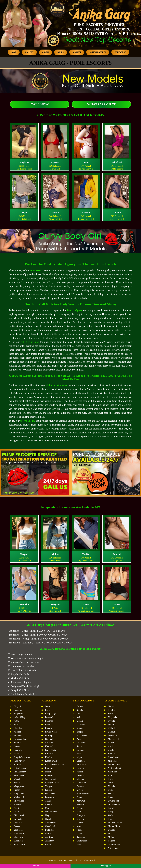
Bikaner (80, 797)
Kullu (79, 717)
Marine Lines (114, 826)
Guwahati (81, 786)
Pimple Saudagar (21, 793)
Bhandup (112, 786)
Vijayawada (19, 801)
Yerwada (18, 783)
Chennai (49, 804)
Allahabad (81, 764)
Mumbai (49, 808)
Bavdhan (49, 724)
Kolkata (49, 790)
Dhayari (17, 706)
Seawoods (112, 735)
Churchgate (82, 841)
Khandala (18, 728)
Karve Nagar (51, 750)
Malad (111, 706)
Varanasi (80, 750)
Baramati (49, 721)
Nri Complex (114, 848)
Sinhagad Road (52, 783)
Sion (110, 833)
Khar (110, 819)
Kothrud (17, 743)
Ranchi (80, 772)
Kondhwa (18, 735)
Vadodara (81, 743)
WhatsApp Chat (101, 104)
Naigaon (112, 841)
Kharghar (112, 812)
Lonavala (18, 750)
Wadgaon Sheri (20, 797)
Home (14, 52)
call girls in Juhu (30, 342)
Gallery (29, 52)
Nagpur (48, 815)
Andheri (80, 804)
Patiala (48, 844)
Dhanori (77, 52)
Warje (48, 706)
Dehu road (18, 823)
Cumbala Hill (114, 844)
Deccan (17, 826)
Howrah (80, 768)
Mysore (80, 790)
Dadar (111, 790)
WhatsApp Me (106, 866)
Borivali (80, 819)
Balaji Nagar (51, 714)
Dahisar (111, 830)
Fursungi (49, 735)
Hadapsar (18, 710)
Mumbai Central (115, 823)
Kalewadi (49, 746)
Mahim (111, 724)
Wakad (17, 779)
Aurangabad (51, 823)
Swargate (18, 819)
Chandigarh (50, 826)
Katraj (17, 721)
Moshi (48, 772)
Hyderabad (50, 793)
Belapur (111, 732)
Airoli (111, 746)
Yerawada (18, 830)
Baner (61, 52)
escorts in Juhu (28, 421)
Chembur (81, 833)
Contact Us (120, 52)
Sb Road (18, 764)
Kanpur (80, 728)
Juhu (79, 812)
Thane (48, 801)
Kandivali (112, 710)
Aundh (45, 52)
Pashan (17, 754)
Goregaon (81, 815)
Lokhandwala (114, 804)
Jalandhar (49, 841)
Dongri (111, 797)
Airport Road (20, 844)
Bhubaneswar (83, 793)
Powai (111, 783)
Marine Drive (114, 764)
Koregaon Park (20, 739)
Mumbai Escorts (98, 52)
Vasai (110, 714)
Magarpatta (19, 786)
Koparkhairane (115, 757)
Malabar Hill (114, 739)
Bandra (80, 808)
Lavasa (17, 746)
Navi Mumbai (51, 812)
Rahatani (49, 775)
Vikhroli (112, 728)
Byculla (111, 721)
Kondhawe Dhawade (54, 764)
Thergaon (49, 786)
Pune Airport (19, 761)
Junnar (17, 790)
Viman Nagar (20, 772)
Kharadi (17, 732)
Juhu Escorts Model (71, 860)
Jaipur (79, 757)
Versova (111, 793)
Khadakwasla (51, 761)
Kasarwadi (50, 754)
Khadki (17, 724)
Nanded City (19, 833)
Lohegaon (50, 768)
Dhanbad (81, 761)
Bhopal (80, 732)
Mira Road (113, 761)
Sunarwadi (19, 841)
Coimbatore (82, 783)
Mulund (111, 837)
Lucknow (81, 724)
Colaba (80, 823)
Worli (79, 844)
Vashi (79, 826)
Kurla (110, 779)
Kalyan (111, 743)
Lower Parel (113, 801)
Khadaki (49, 757)
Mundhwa (18, 837)
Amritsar (49, 837)
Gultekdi (49, 743)
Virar (110, 775)
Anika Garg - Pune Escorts (70, 63)
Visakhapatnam (83, 735)
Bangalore (50, 797)
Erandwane (50, 728)
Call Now (40, 104)
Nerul (79, 830)
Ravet (48, 710)
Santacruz (81, 837)
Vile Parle (112, 772)
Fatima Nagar (51, 732)
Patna (79, 739)
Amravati (81, 801)
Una (78, 714)
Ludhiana (49, 830)
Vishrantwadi (20, 775)
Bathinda (81, 706)
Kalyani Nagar (20, 717)
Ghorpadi (49, 739)
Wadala (111, 815)
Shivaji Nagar (20, 768)
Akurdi (17, 812)
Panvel (111, 808)
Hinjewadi (18, 714)
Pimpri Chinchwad (22, 757)
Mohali (48, 833)
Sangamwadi (51, 779)
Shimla (80, 710)
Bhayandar (113, 717)
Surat (79, 754)
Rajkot (79, 746)
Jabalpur (80, 779)
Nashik (48, 819)
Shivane (17, 804)
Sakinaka (112, 754)
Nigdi (16, 808)
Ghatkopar (113, 750)
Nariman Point (114, 768)
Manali (80, 721)
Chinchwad (19, 815)
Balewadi (49, 717)
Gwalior (80, 775)
